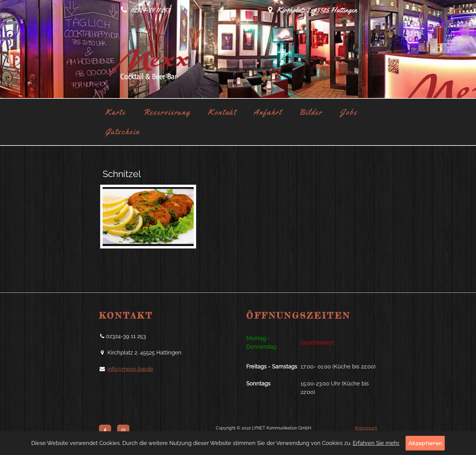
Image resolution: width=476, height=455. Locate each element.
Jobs (349, 112)
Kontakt (222, 112)
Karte (115, 112)
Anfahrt (267, 112)
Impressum (366, 428)
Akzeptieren (425, 443)
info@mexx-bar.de (130, 369)
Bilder (311, 112)
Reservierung (167, 112)
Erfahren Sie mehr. (376, 443)
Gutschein (122, 132)
